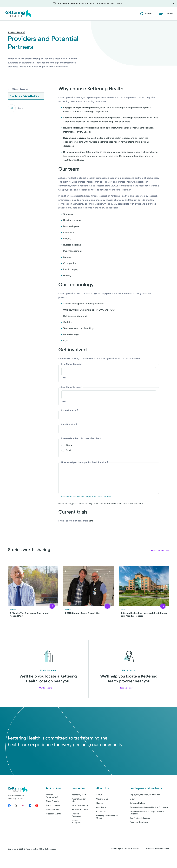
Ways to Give (102, 808)
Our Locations (48, 688)
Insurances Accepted (76, 831)
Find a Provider (53, 811)
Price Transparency (80, 815)
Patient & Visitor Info (79, 809)
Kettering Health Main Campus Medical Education (147, 822)
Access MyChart (79, 804)
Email (69, 424)
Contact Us (101, 821)
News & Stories (53, 819)
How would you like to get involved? (85, 462)
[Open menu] (166, 14)
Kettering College (137, 813)
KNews (132, 808)
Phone (70, 410)
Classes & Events (53, 823)
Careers (100, 813)
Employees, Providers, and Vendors (145, 804)
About (99, 804)
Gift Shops (101, 817)
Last (64, 401)
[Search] (146, 14)
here (91, 521)
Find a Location (53, 815)
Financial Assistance (76, 824)
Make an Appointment (52, 805)
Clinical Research (16, 32)
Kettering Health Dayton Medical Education (149, 817)
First (64, 378)
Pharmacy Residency (139, 832)
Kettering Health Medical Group (107, 826)
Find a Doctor (129, 688)
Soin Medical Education (140, 827)
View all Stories (160, 550)
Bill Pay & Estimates (80, 819)
